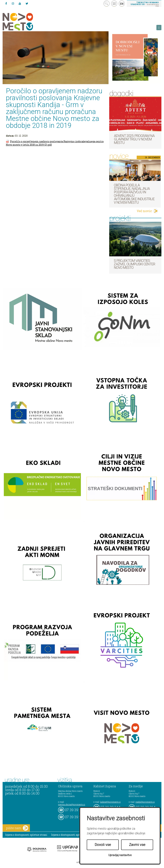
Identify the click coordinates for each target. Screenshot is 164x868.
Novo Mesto (26, 22)
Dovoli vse (103, 845)
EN (122, 4)
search (107, 4)
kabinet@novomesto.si (110, 802)
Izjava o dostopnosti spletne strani (26, 835)
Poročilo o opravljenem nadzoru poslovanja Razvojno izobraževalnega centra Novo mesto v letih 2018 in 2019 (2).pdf (55, 143)
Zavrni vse (137, 845)
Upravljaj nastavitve (120, 855)
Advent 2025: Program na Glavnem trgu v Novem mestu (134, 139)
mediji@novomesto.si (145, 802)
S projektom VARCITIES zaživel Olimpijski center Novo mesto (134, 264)
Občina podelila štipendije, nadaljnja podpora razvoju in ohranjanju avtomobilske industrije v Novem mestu (134, 194)
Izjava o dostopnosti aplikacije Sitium (74, 835)
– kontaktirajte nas (145, 4)
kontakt (114, 4)
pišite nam (17, 828)
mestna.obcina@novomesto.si (72, 804)
